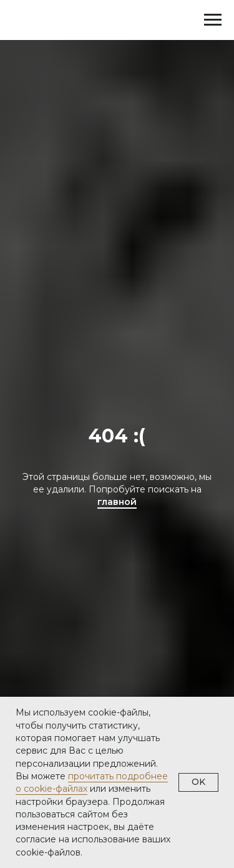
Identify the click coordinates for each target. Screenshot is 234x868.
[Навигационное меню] (213, 20)
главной (117, 502)
